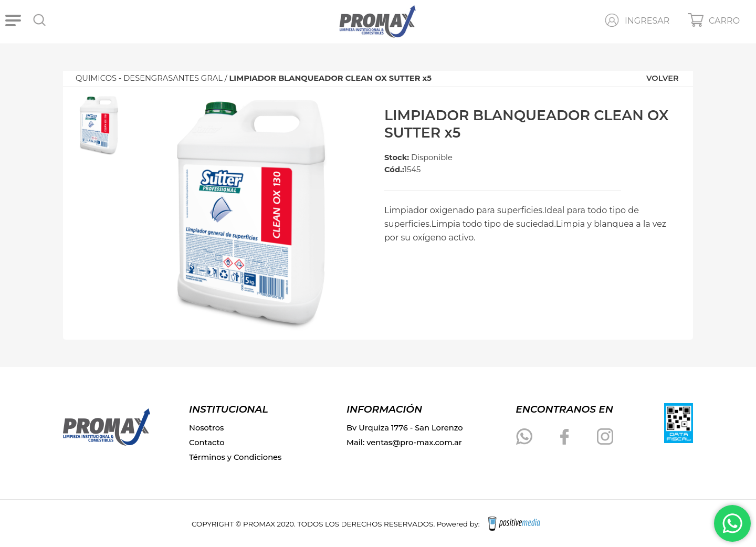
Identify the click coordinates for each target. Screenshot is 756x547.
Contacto (207, 443)
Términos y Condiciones (235, 457)
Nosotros (206, 428)
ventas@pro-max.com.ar (414, 443)
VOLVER (663, 78)
